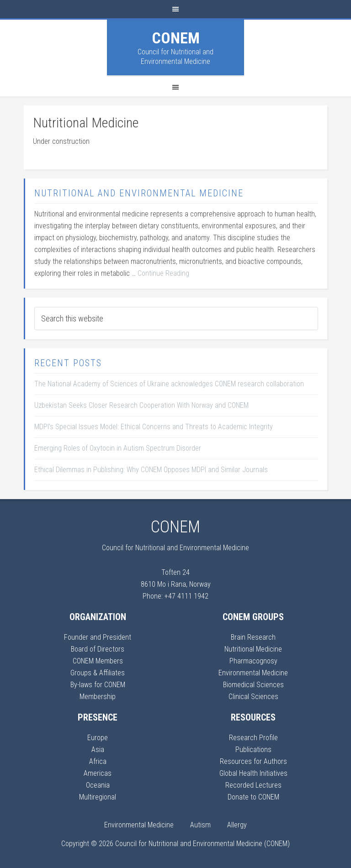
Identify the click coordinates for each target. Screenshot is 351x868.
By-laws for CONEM (98, 685)
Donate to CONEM (253, 797)
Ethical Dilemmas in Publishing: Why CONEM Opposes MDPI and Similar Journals (151, 470)
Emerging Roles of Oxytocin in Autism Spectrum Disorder (118, 448)
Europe (98, 738)
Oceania (98, 785)
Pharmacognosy (253, 661)
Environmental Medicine (253, 673)
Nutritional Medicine (253, 649)
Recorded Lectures (253, 785)
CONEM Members (98, 661)
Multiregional (98, 797)
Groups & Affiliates (98, 673)
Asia (98, 750)
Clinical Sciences (253, 697)
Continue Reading (163, 273)
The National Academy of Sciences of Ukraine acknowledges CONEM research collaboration (169, 384)
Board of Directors (98, 649)
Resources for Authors (253, 761)
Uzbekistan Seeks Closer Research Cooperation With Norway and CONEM (141, 405)
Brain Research (253, 637)
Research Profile (253, 738)
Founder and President (98, 637)
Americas (98, 773)
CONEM (176, 38)
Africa (98, 761)
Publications (253, 750)
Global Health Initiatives (253, 773)
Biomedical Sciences (253, 685)
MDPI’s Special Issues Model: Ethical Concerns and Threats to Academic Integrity (154, 427)
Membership (98, 697)
